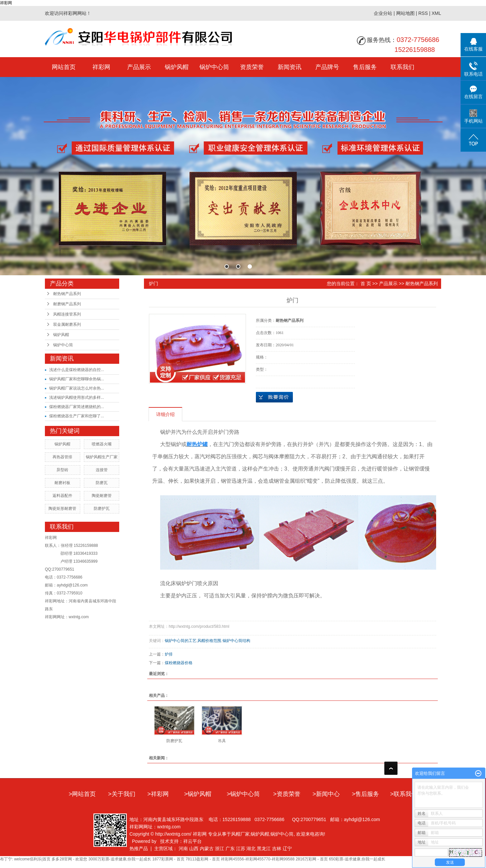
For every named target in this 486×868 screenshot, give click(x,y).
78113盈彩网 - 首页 (203, 859)
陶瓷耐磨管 (102, 496)
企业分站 (383, 13)
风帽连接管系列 (67, 314)
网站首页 (64, 67)
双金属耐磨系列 (67, 324)
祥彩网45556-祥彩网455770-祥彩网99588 (258, 859)
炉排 (169, 654)
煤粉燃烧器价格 (179, 663)
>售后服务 (366, 794)
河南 (183, 849)
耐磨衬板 (62, 483)
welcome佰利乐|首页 (32, 859)
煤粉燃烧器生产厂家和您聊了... (77, 416)
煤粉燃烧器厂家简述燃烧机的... (77, 407)
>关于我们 (122, 794)
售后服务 (365, 67)
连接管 (102, 470)
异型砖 (62, 470)
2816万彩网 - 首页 (312, 859)
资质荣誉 (252, 67)
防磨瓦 (102, 483)
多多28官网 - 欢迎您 (69, 859)
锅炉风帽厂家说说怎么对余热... (77, 388)
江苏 (241, 849)
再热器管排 (62, 457)
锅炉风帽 (177, 67)
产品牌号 (327, 67)
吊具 (222, 741)
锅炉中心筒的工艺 (181, 641)
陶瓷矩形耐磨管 (62, 509)
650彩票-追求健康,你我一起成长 (357, 859)
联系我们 (402, 67)
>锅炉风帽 (198, 794)
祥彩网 (6, 3)
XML (436, 13)
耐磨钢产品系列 (67, 304)
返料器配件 (62, 496)
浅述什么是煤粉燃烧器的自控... (77, 370)
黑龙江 (264, 849)
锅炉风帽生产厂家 (102, 457)
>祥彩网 (158, 794)
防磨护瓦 (102, 509)
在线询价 (274, 397)
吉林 (277, 849)
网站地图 (405, 13)
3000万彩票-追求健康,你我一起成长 (120, 859)
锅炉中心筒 (214, 67)
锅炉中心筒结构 (236, 641)
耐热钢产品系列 (67, 294)
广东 (230, 849)
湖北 (251, 849)
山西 (194, 849)
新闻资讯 (290, 67)
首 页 (366, 283)
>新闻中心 (326, 794)
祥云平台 (192, 841)
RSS (423, 13)
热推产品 (139, 849)
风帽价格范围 (209, 641)
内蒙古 (207, 849)
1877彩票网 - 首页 (168, 859)
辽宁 (287, 849)
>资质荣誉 (287, 794)
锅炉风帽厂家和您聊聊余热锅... (77, 379)
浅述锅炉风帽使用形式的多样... (77, 397)
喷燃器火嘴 (102, 444)
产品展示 (139, 67)
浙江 (220, 849)
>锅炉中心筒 (243, 794)
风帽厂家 (240, 834)
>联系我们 (404, 794)
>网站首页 (82, 794)
